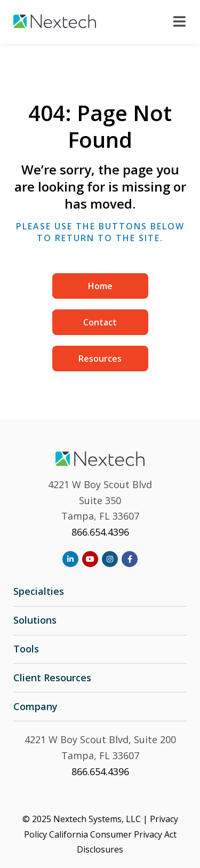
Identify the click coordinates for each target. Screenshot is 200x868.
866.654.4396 (100, 532)
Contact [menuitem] (100, 322)
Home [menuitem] (100, 286)
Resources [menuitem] (100, 359)
